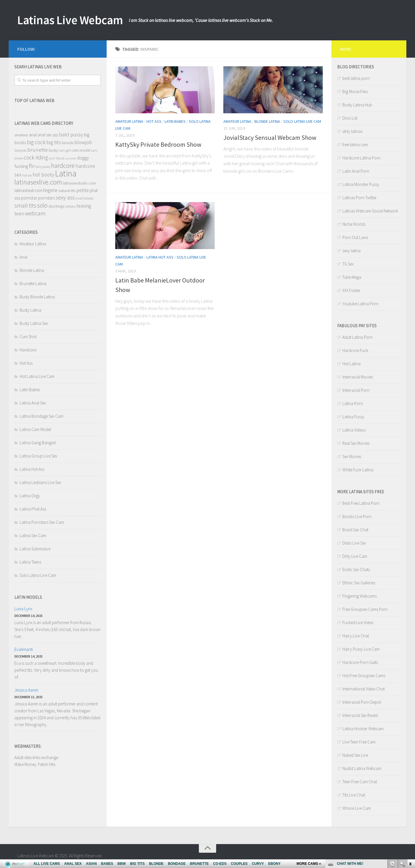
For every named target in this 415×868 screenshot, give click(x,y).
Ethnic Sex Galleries (359, 583)
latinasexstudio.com (79, 183)
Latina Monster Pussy (361, 184)
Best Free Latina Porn (361, 503)
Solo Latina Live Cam (302, 121)
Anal (23, 257)
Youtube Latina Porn (360, 304)
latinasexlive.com (38, 182)
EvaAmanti (24, 649)
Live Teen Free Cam (359, 742)
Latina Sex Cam (33, 535)
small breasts (84, 198)
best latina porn (356, 78)
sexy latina (351, 251)
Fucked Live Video (358, 623)
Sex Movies (352, 456)
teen (19, 213)
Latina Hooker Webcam (363, 729)
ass (55, 135)
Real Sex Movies (356, 443)
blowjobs (20, 150)
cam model (81, 150)
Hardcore (28, 350)
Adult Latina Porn (358, 337)
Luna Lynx (23, 609)
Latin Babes (175, 121)
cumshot (71, 158)
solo (42, 205)
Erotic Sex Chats (356, 569)
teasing (84, 206)
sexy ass (65, 197)
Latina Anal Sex (33, 403)
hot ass (27, 175)
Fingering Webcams (360, 596)
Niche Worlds (354, 224)
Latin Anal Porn (356, 171)
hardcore (63, 165)
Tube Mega (352, 277)
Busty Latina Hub (357, 105)
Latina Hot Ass (160, 257)
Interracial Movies (358, 377)
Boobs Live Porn (357, 516)
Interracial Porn (356, 390)
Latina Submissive (35, 549)
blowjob (83, 142)
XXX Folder (351, 290)
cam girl (65, 150)
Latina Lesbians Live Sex (40, 482)
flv (31, 166)
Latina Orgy (30, 496)
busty (53, 150)
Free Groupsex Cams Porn (365, 609)
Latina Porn (353, 403)
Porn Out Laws (355, 237)
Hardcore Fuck (355, 350)
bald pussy (71, 134)
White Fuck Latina (358, 470)
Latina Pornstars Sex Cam (42, 522)
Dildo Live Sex (354, 543)
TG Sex (348, 264)
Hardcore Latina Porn (361, 158)
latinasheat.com (28, 190)
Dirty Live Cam (355, 556)
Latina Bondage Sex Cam (41, 416)
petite (83, 190)
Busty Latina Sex (34, 323)
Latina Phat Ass (33, 509)
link (410, 778)
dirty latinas (352, 131)
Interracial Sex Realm (360, 715)
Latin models (28, 597)
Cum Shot (28, 337)
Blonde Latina (267, 121)
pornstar (29, 198)
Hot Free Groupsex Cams (364, 676)
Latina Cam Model (35, 429)
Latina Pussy (353, 417)
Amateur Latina (129, 121)
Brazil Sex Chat (355, 530)
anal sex (45, 135)
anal (33, 135)
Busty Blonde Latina (37, 297)
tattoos (70, 206)
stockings (56, 206)
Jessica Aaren (26, 690)
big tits (54, 142)
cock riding (36, 157)
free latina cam (355, 145)
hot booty (43, 175)
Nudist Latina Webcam (362, 768)
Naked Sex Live (355, 755)
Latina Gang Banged (38, 443)
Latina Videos (354, 430)
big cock (36, 142)
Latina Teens (30, 562)
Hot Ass (154, 121)
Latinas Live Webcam (71, 20)
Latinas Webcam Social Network (370, 211)
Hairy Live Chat (356, 636)
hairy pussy (43, 166)
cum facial (56, 158)
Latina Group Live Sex (38, 456)
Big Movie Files (355, 92)
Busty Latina (30, 310)
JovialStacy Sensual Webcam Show (270, 138)
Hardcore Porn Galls (360, 662)
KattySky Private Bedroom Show (158, 144)
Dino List (350, 118)
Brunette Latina (33, 284)
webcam (35, 213)
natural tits (67, 191)
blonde (68, 143)
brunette (38, 150)
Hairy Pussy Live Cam (361, 649)
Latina (66, 173)
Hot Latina (351, 364)
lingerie (50, 190)
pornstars (47, 198)
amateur (21, 135)
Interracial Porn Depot (362, 702)
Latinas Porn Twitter (360, 198)
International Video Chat (364, 689)
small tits (25, 206)
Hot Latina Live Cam (37, 376)
